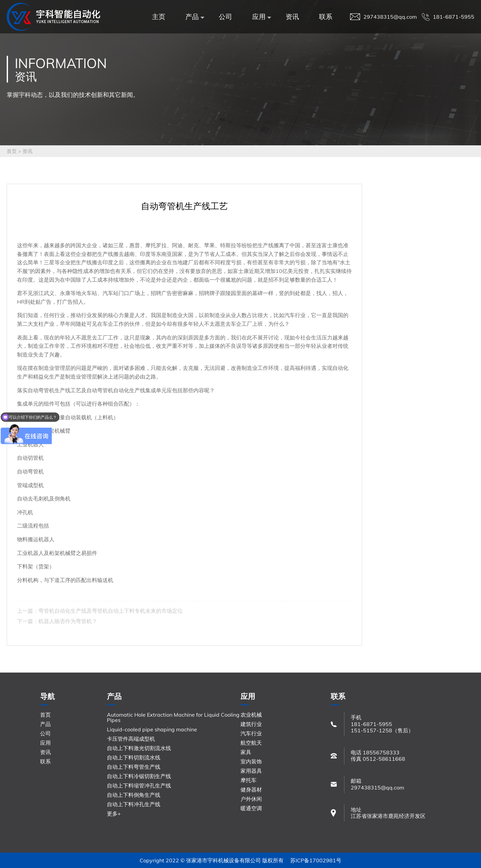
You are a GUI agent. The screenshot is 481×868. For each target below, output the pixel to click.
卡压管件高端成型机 (131, 739)
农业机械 (251, 715)
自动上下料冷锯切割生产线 (139, 776)
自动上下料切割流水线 (134, 757)
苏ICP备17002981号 (316, 860)
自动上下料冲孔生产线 (134, 804)
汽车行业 (251, 733)
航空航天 (251, 743)
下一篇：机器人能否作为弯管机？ (57, 621)
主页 (159, 17)
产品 (194, 17)
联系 (326, 17)
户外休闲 (251, 799)
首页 (12, 151)
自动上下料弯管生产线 (134, 767)
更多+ (114, 814)
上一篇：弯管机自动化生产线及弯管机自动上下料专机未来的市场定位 (100, 611)
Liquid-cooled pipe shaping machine (152, 729)
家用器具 (251, 771)
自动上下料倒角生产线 (134, 795)
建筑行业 (251, 724)
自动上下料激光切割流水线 (139, 748)
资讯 (292, 17)
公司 (225, 17)
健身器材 (251, 789)
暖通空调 (251, 808)
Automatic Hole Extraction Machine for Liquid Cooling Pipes (173, 717)
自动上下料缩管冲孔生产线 (139, 785)
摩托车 (249, 780)
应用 (261, 17)
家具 (246, 752)
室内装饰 (251, 761)
